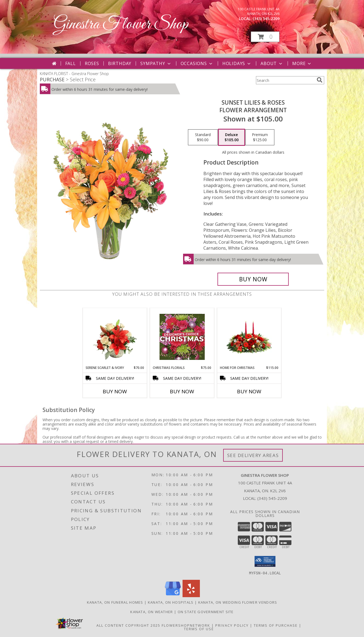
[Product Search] (285, 80)
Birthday (120, 63)
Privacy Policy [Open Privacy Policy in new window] (232, 625)
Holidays (237, 63)
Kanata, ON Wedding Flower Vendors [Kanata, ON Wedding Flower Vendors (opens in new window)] (238, 602)
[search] (320, 80)
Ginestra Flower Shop (121, 25)
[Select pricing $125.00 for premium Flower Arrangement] (260, 137)
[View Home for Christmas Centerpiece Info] (249, 337)
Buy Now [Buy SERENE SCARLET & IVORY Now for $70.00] (115, 391)
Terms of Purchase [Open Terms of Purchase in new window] (276, 625)
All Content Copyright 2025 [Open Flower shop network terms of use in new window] (128, 625)
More (302, 63)
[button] (265, 37)
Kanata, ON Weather (152, 612)
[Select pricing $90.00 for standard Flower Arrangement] (203, 137)
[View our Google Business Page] (173, 595)
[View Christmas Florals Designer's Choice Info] (182, 337)
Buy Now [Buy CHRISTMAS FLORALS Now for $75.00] (182, 391)
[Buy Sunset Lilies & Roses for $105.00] (253, 279)
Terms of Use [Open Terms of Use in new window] (199, 629)
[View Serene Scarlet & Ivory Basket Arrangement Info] (115, 337)
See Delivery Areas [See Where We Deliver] (253, 455)
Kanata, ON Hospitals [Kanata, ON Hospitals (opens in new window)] (171, 602)
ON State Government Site (206, 612)
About (272, 63)
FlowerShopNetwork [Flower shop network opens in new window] (186, 625)
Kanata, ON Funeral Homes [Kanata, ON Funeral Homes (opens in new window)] (115, 602)
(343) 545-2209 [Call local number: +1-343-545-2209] (266, 19)
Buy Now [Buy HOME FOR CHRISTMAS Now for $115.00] (249, 391)
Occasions (197, 63)
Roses (92, 63)
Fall (71, 63)
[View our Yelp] (191, 595)
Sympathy (156, 63)
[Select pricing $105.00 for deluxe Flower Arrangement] (232, 137)
